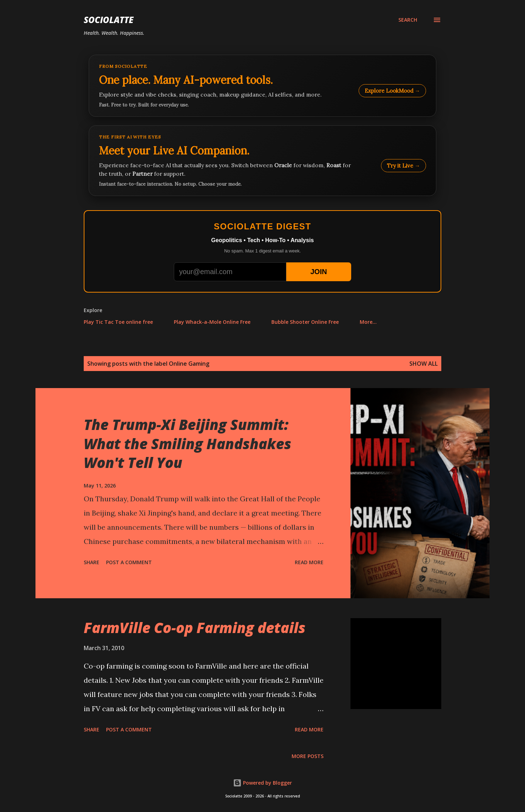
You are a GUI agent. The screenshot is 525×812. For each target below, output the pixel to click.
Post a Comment (129, 562)
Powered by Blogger (262, 783)
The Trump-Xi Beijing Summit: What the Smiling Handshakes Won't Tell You (187, 443)
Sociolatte (109, 20)
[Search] (408, 20)
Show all (424, 364)
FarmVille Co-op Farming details (195, 628)
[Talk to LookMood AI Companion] (262, 161)
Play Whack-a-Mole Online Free (212, 322)
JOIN (319, 272)
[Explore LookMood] (262, 86)
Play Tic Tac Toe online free (118, 322)
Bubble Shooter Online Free (305, 322)
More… (368, 322)
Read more (309, 562)
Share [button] (92, 562)
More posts (308, 756)
